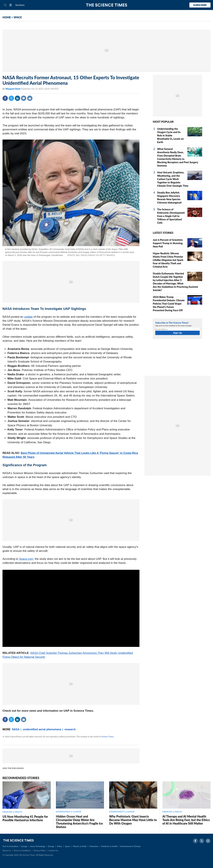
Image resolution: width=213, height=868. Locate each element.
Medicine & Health (109, 846)
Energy (51, 846)
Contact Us (53, 850)
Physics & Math (80, 846)
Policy (59, 846)
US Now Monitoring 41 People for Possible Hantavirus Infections (25, 818)
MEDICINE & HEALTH (12, 812)
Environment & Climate (130, 846)
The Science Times (107, 5)
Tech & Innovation (10, 846)
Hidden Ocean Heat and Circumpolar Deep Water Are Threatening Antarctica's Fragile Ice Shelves (79, 822)
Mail (30, 98)
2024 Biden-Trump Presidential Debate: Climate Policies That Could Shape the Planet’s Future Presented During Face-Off (169, 304)
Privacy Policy (40, 850)
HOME (7, 17)
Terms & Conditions (22, 850)
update (28, 317)
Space (68, 846)
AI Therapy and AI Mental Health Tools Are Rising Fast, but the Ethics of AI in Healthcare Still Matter (186, 820)
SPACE (18, 17)
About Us (7, 850)
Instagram (208, 841)
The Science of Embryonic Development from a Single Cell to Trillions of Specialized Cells (171, 216)
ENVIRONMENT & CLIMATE (69, 812)
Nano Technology (38, 846)
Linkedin (17, 98)
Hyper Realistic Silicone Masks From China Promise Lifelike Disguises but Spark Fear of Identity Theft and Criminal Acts (168, 260)
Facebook (5, 98)
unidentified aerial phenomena (42, 729)
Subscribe (200, 5)
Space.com (26, 559)
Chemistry (94, 846)
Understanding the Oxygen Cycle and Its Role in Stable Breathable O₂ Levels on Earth (170, 135)
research (70, 729)
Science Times (107, 737)
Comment (24, 98)
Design (24, 846)
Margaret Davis (13, 89)
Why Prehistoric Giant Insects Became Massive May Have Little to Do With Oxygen (133, 820)
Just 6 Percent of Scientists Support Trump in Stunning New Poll (168, 243)
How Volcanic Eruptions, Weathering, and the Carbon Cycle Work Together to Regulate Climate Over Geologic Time (173, 179)
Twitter (11, 98)
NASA (16, 729)
